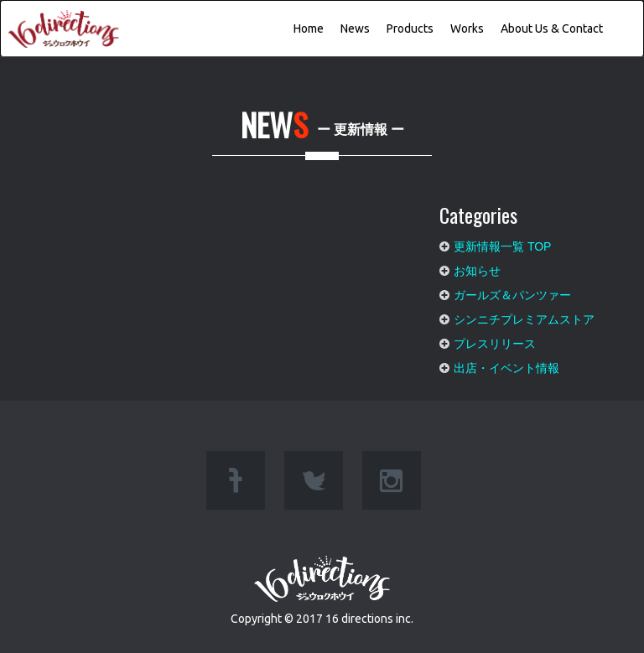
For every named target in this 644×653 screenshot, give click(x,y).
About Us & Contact (552, 29)
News (355, 29)
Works (467, 29)
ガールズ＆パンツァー (512, 291)
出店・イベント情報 (506, 364)
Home (309, 29)
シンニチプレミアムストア (524, 315)
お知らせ (477, 267)
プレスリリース (495, 339)
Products (410, 29)
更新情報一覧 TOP (502, 242)
